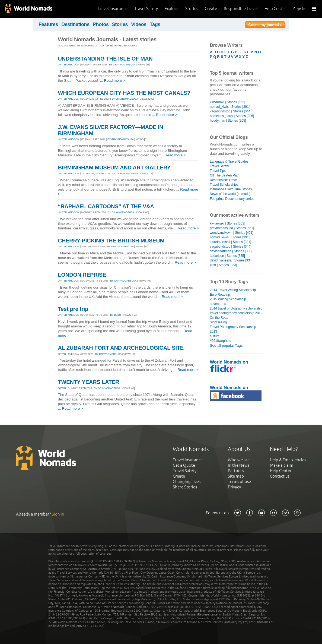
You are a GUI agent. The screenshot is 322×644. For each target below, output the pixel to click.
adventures (218, 304)
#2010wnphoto (221, 341)
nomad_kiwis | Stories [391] (230, 107)
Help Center (275, 9)
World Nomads (28, 9)
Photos (101, 24)
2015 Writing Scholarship (228, 299)
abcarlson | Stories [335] (227, 256)
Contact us (280, 476)
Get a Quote (184, 465)
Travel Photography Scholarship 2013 (233, 329)
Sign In (299, 9)
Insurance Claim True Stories (231, 189)
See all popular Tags (226, 345)
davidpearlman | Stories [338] (231, 251)
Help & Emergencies (288, 460)
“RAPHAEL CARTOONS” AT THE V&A (106, 206)
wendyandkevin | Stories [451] (232, 233)
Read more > (115, 80)
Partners (236, 471)
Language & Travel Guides (229, 162)
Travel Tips (218, 171)
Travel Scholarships (224, 185)
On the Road (219, 318)
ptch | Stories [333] (224, 265)
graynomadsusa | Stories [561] (232, 228)
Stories (192, 9)
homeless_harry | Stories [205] (232, 116)
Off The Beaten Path (225, 175)
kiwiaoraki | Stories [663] (228, 102)
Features (48, 24)
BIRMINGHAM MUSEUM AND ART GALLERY (114, 168)
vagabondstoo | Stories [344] (231, 111)
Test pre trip (73, 309)
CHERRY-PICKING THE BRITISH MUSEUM (111, 241)
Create (211, 9)
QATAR (62, 354)
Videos (139, 24)
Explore (172, 9)
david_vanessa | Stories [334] (231, 260)
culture (215, 336)
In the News (239, 465)
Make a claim (282, 465)
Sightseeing (219, 322)
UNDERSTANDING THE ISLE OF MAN (105, 59)
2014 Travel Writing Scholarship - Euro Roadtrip (234, 292)
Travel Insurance (113, 9)
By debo (116, 315)
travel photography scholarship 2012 (236, 313)
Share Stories (185, 487)
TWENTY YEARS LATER (89, 382)
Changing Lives (187, 482)
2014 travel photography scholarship (236, 308)
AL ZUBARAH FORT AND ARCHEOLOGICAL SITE (121, 348)
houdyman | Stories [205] (228, 121)
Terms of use (239, 482)
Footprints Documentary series (232, 199)
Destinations (75, 24)
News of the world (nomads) (230, 194)
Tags (155, 24)
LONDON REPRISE (82, 275)
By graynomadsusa (122, 65)
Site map (236, 476)
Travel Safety (146, 9)
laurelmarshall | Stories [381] (231, 242)
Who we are (239, 460)
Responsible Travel (241, 9)
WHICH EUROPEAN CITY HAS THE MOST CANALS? (124, 93)
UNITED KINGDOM (69, 65)
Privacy (234, 487)
